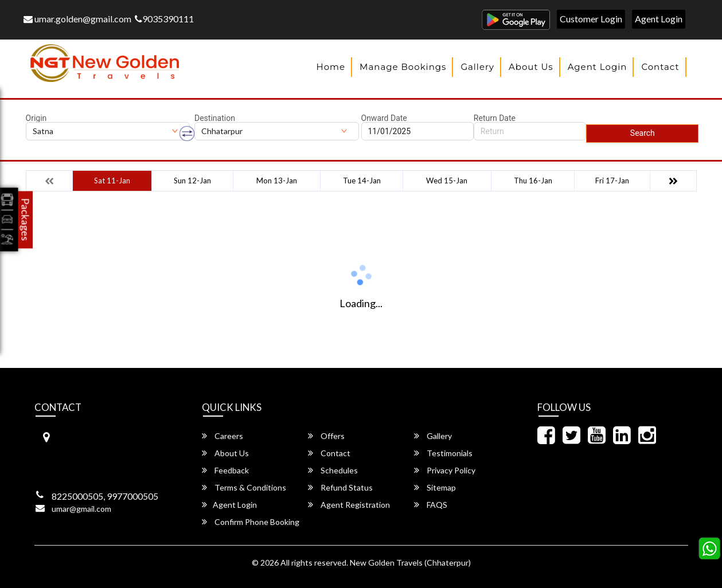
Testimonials (443, 453)
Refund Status (340, 487)
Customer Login (591, 19)
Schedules (333, 470)
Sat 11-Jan (112, 181)
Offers (326, 436)
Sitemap (435, 487)
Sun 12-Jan (192, 181)
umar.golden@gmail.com (77, 19)
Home (331, 67)
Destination (215, 118)
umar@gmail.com (81, 509)
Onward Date (384, 118)
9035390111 (164, 19)
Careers (223, 436)
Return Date (495, 118)
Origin (36, 118)
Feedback (225, 470)
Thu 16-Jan (533, 181)
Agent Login (659, 19)
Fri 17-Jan (612, 181)
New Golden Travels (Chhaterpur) (410, 562)
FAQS (431, 505)
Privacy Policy (445, 470)
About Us (531, 67)
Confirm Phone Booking (251, 522)
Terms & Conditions (244, 487)
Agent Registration (349, 505)
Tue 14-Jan (362, 181)
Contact (660, 67)
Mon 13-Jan (277, 181)
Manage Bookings (403, 67)
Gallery (477, 67)
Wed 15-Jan (447, 181)
